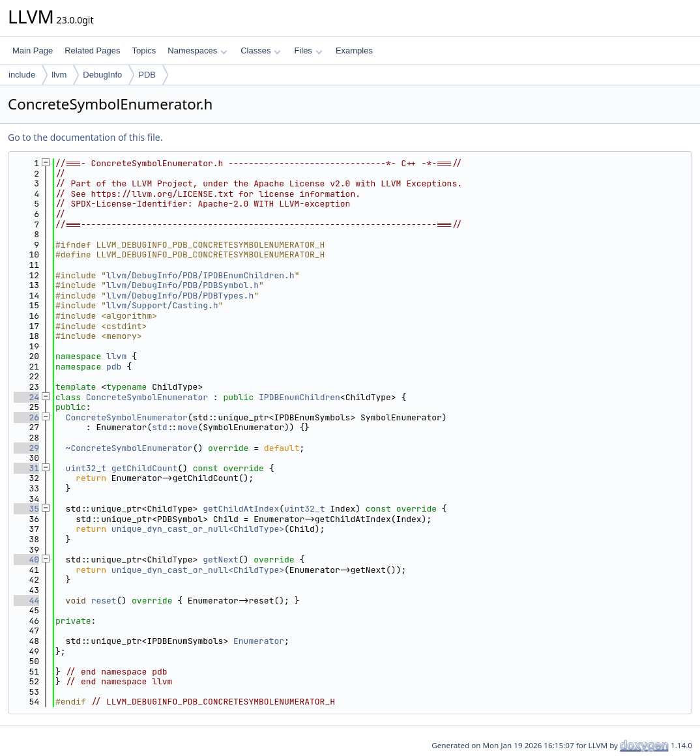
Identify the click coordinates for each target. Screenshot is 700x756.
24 (26, 397)
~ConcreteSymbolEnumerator (129, 448)
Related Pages (92, 51)
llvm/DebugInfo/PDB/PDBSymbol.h (182, 285)
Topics (144, 51)
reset (104, 601)
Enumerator (259, 641)
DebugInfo (102, 75)
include (22, 75)
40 (26, 560)
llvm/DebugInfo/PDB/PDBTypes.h (180, 296)
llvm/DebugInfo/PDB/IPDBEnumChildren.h (200, 275)
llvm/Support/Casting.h (162, 305)
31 (26, 468)
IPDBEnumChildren (299, 397)
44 (26, 601)
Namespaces (197, 51)
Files (308, 51)
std (159, 427)
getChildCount (144, 468)
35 (26, 509)
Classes (261, 51)
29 (26, 448)
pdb (114, 367)
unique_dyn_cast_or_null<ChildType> (198, 529)
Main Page (33, 51)
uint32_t (86, 468)
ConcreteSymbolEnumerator (147, 397)
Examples (354, 51)
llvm (59, 75)
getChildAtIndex (241, 509)
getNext (221, 560)
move (187, 427)
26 (26, 417)
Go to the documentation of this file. (85, 137)
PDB (147, 75)
